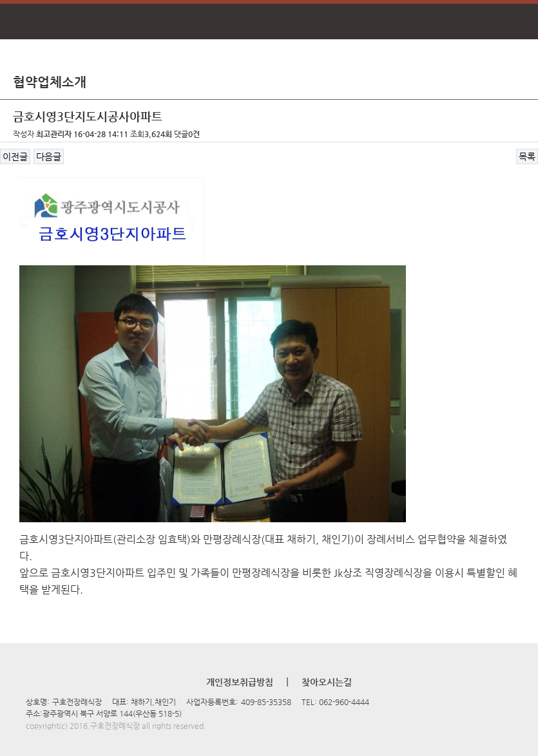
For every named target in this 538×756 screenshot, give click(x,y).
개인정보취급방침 (240, 682)
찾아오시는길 (327, 682)
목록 (527, 156)
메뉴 (21, 22)
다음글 (49, 156)
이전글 (15, 156)
